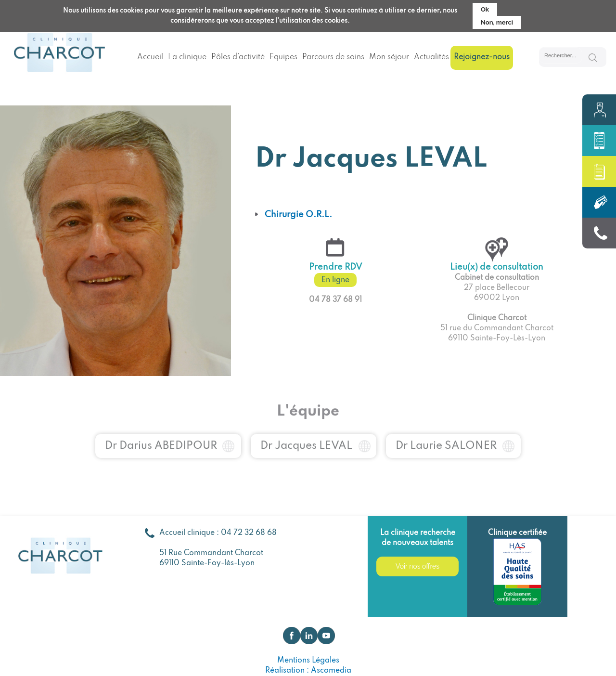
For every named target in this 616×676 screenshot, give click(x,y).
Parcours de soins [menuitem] (333, 57)
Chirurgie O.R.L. (298, 215)
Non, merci (497, 20)
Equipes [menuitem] (283, 57)
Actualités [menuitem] (431, 57)
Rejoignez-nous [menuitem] (482, 57)
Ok (485, 7)
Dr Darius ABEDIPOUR (161, 438)
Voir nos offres (417, 566)
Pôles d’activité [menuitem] (238, 57)
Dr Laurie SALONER (446, 438)
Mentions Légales (308, 661)
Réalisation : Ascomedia (308, 671)
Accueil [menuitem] (150, 57)
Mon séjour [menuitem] (389, 57)
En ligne (335, 280)
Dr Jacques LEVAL (306, 438)
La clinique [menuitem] (187, 57)
